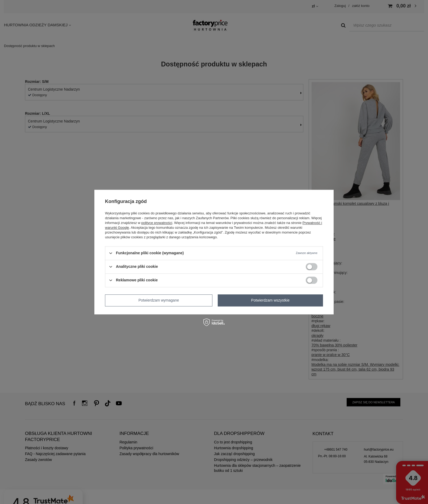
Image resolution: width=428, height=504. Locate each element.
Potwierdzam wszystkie (270, 300)
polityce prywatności (157, 223)
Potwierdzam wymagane (159, 300)
